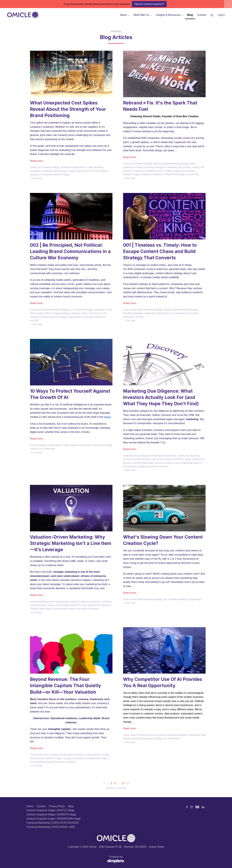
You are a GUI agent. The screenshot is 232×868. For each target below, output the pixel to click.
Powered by (76, 860)
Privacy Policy (57, 806)
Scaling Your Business (189, 456)
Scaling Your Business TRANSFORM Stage (163, 174)
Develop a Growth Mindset (136, 459)
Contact (41, 806)
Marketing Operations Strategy (147, 739)
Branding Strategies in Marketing (161, 167)
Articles (116, 31)
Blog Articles (60, 171)
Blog (71, 806)
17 (123, 783)
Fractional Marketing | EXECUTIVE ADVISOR (53, 823)
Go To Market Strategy (48, 167)
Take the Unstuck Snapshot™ (149, 4)
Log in (221, 15)
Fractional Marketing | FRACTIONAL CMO (51, 827)
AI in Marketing (178, 313)
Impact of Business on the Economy (88, 445)
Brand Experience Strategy (54, 317)
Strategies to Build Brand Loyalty (77, 167)
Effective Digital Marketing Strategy (171, 164)
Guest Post (193, 174)
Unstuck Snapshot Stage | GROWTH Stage (51, 814)
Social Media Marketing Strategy (53, 310)
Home (30, 806)
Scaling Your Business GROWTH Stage (50, 175)
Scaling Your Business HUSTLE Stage (87, 171)
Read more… (38, 161)
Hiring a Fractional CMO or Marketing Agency (178, 463)
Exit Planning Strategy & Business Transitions (146, 466)
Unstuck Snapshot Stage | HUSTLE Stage (51, 810)
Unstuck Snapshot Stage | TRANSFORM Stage (53, 819)
